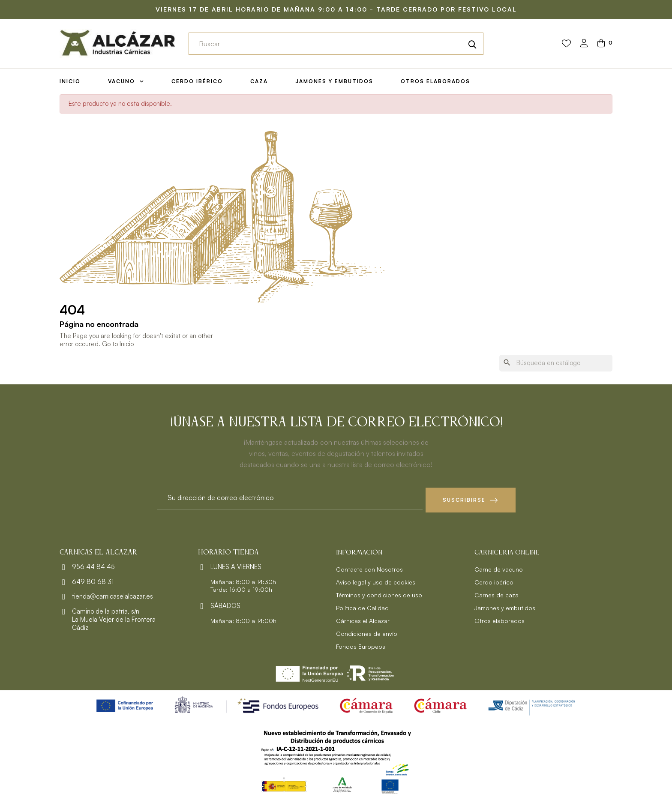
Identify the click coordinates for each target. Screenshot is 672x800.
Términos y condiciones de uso (379, 592)
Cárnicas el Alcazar (363, 618)
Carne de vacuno (499, 567)
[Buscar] (556, 363)
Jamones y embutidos (505, 605)
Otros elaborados (499, 618)
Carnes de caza (496, 592)
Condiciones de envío (367, 631)
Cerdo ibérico (494, 580)
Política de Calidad (362, 605)
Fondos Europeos (361, 644)
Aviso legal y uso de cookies (376, 580)
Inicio (127, 344)
